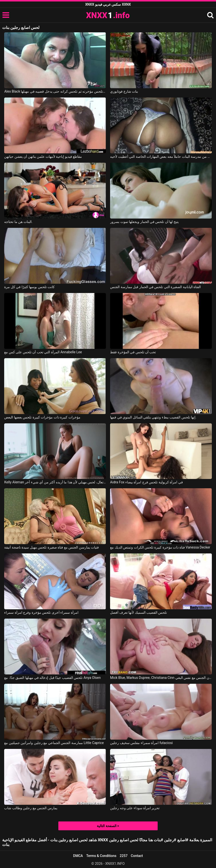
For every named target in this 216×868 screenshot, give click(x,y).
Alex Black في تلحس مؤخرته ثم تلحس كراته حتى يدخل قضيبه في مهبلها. (55, 91)
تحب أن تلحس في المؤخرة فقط (133, 352)
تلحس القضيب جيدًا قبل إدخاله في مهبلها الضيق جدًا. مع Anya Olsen (52, 678)
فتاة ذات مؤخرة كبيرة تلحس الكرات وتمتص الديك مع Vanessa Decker (160, 547)
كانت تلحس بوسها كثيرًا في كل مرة (29, 287)
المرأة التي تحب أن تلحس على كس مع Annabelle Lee (43, 352)
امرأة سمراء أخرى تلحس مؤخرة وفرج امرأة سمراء (41, 612)
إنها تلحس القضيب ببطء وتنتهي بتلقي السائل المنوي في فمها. (153, 417)
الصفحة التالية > (108, 826)
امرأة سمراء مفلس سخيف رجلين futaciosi (141, 743)
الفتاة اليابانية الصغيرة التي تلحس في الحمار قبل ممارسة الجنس (155, 287)
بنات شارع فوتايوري (124, 91)
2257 (124, 856)
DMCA (78, 856)
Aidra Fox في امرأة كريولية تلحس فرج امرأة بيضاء (146, 482)
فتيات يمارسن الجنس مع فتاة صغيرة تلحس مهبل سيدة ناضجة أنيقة (51, 547)
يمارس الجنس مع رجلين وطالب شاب (31, 808)
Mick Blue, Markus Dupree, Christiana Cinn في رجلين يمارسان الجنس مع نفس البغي (161, 678)
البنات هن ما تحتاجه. (18, 222)
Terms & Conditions (101, 856)
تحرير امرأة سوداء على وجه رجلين (135, 808)
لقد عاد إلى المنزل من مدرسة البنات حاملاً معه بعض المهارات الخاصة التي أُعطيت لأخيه (161, 157)
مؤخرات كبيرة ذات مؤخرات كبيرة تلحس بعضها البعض (42, 417)
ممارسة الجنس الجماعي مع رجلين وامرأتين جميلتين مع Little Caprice (54, 743)
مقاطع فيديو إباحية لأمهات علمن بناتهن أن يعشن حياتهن (43, 157)
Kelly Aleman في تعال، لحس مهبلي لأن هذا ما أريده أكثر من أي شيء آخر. (55, 482)
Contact (137, 856)
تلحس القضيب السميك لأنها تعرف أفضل (139, 612)
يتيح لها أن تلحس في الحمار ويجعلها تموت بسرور (144, 222)
